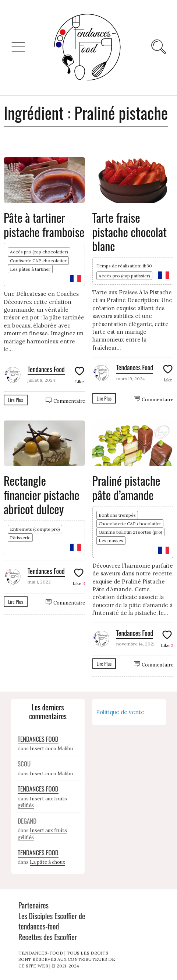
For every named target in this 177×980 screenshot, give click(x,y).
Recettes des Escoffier (48, 937)
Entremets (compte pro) (35, 529)
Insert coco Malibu (51, 749)
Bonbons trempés (117, 515)
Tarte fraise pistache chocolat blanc (130, 232)
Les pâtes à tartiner (30, 269)
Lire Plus (16, 400)
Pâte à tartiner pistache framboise (44, 224)
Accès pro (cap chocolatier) (39, 252)
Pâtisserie (20, 538)
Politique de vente (120, 712)
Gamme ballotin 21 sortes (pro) (130, 532)
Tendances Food (46, 369)
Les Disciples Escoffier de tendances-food (52, 921)
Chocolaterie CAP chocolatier (130, 524)
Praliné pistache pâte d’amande (126, 487)
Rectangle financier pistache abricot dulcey (42, 495)
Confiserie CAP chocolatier (38, 261)
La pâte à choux (47, 862)
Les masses (111, 541)
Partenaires (33, 905)
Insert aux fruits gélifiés (42, 802)
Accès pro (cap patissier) (124, 276)
